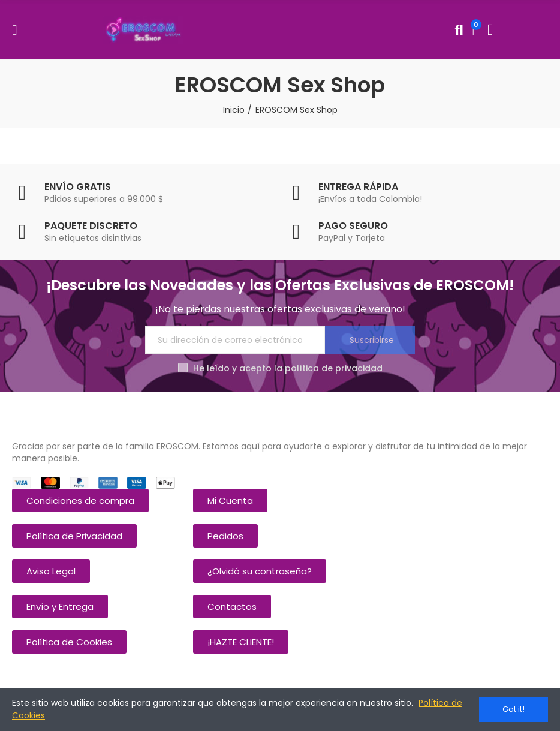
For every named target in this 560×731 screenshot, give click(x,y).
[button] (80, 500)
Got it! (514, 709)
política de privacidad (334, 368)
